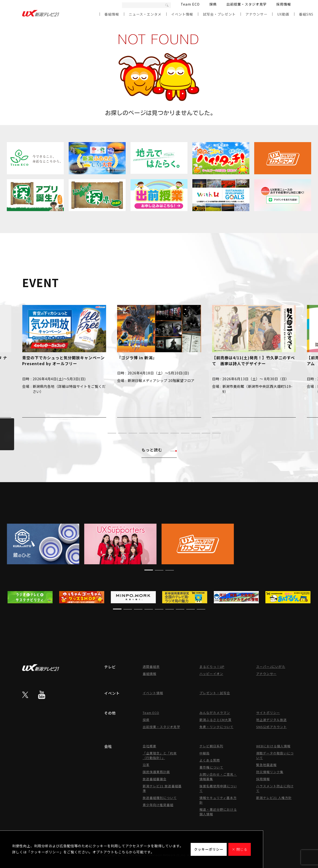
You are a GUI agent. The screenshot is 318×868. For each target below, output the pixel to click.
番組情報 (112, 14)
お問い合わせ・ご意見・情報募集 (218, 777)
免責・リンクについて (216, 727)
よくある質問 (210, 760)
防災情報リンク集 (270, 772)
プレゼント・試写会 (215, 693)
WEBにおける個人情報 (273, 746)
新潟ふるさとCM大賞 (215, 720)
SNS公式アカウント (271, 727)
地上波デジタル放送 (271, 720)
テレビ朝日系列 (211, 746)
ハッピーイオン (211, 674)
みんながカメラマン (215, 713)
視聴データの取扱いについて (275, 755)
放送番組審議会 (155, 779)
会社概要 (150, 746)
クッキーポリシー (209, 849)
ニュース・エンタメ (145, 14)
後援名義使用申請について (218, 788)
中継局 (205, 753)
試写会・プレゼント (219, 14)
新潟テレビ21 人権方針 (274, 798)
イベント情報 (182, 14)
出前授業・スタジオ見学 (247, 4)
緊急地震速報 (266, 765)
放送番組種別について (160, 798)
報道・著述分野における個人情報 (218, 812)
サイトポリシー (268, 713)
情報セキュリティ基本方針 (218, 800)
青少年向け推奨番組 (158, 805)
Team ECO (190, 4)
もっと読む (159, 450)
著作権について (211, 767)
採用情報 (284, 4)
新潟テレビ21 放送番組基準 (162, 788)
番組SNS (306, 14)
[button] (101, 433)
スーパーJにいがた (271, 667)
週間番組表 (151, 667)
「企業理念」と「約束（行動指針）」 (160, 755)
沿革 (146, 765)
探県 (213, 4)
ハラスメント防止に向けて (275, 788)
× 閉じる (240, 849)
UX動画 (283, 14)
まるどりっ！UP (212, 667)
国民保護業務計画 (156, 772)
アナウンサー (256, 14)
